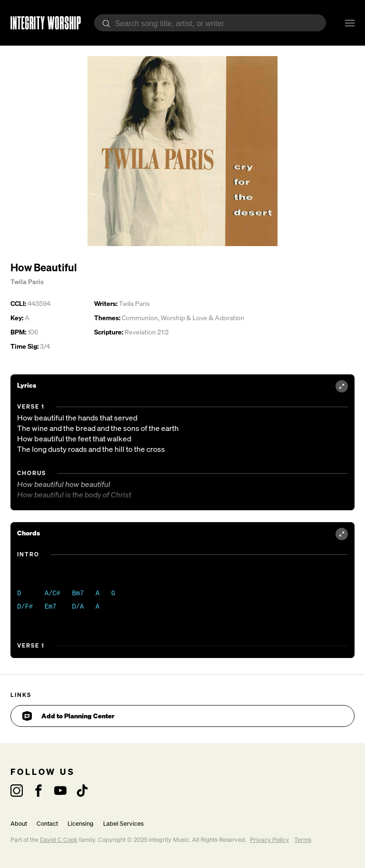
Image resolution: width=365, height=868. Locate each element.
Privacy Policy (269, 840)
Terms (303, 840)
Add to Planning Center (68, 716)
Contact (47, 824)
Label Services (123, 824)
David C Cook (59, 840)
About (19, 824)
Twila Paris (27, 281)
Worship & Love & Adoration (202, 318)
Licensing (81, 824)
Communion (140, 318)
